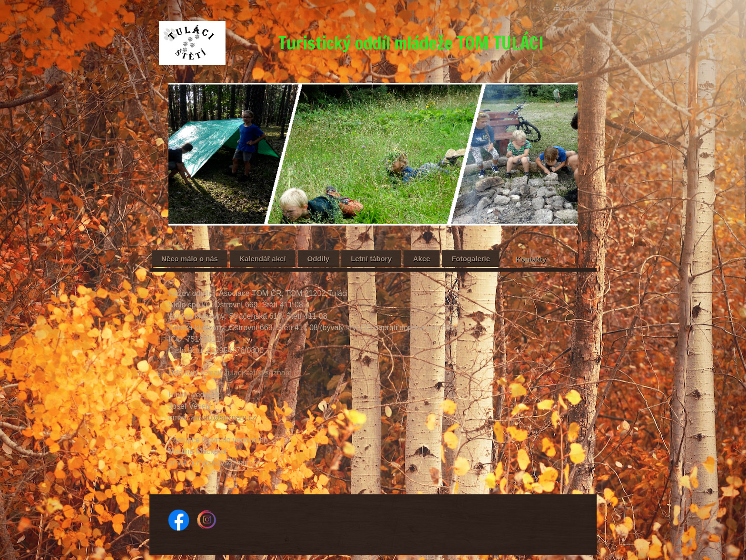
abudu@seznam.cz (223, 418)
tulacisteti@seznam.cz (263, 373)
